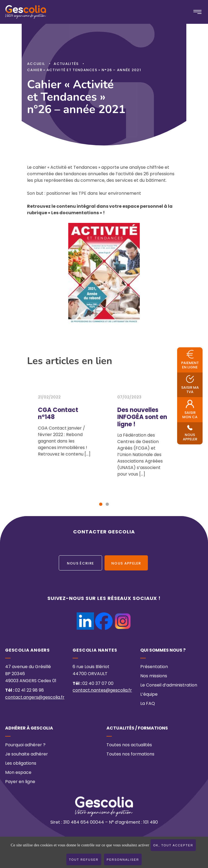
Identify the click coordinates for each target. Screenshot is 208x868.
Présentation (154, 667)
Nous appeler (126, 564)
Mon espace (18, 773)
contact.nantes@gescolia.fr (102, 691)
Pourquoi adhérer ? (25, 745)
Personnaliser (123, 860)
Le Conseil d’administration (169, 686)
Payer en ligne (20, 782)
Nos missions (154, 676)
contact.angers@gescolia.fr (35, 698)
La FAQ (148, 704)
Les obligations (21, 764)
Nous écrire (80, 564)
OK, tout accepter (173, 845)
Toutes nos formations (130, 754)
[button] (101, 504)
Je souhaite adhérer (27, 754)
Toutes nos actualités (129, 745)
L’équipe (149, 695)
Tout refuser (84, 860)
